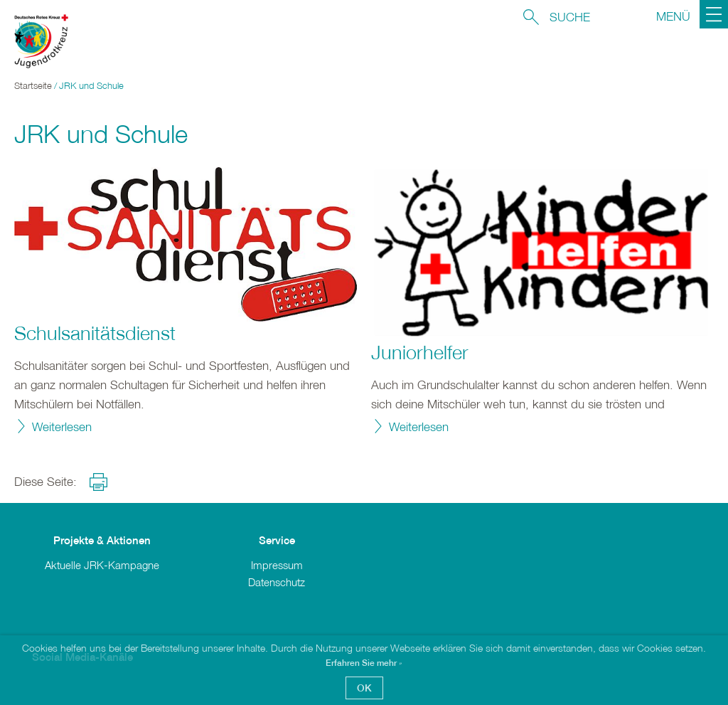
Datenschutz (277, 582)
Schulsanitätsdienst (95, 333)
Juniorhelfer (420, 352)
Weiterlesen (62, 426)
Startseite (33, 86)
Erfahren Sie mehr (362, 663)
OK (364, 688)
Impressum (277, 565)
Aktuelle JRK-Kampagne (102, 565)
